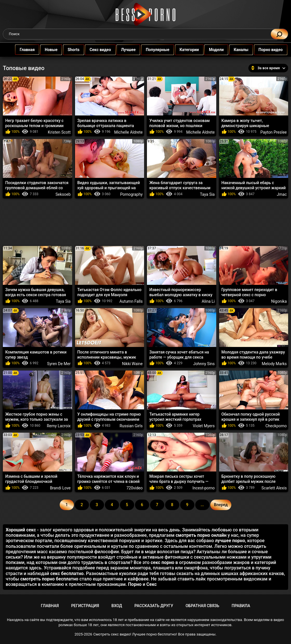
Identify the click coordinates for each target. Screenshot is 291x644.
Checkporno (276, 426)
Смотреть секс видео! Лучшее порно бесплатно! (135, 634)
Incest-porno (203, 488)
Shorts (68, 50)
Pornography (131, 194)
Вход (117, 606)
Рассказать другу (154, 606)
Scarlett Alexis (274, 488)
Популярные (152, 50)
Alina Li (208, 301)
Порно (135, 584)
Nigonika (279, 301)
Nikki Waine (132, 364)
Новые (46, 50)
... (202, 505)
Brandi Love (60, 488)
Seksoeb (63, 194)
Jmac (282, 194)
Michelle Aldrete (128, 132)
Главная (21, 50)
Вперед (221, 505)
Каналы (236, 50)
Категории (184, 50)
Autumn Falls (131, 301)
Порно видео (265, 50)
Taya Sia (207, 194)
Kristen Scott (59, 132)
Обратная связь (202, 606)
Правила (241, 606)
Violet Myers (204, 426)
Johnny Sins (204, 364)
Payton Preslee (274, 132)
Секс (151, 584)
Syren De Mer (59, 364)
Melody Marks (274, 364)
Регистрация (85, 606)
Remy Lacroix (59, 426)
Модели (211, 50)
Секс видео (94, 50)
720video (135, 488)
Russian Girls (131, 426)
